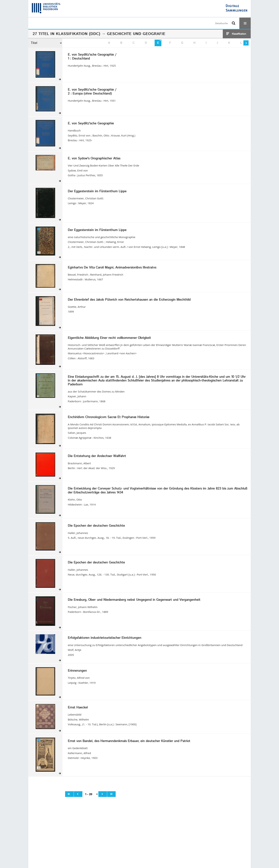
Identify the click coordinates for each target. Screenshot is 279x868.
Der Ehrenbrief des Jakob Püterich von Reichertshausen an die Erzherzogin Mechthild (129, 300)
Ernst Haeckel (78, 708)
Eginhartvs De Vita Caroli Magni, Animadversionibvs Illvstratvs (112, 268)
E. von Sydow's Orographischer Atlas (94, 159)
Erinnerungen (77, 671)
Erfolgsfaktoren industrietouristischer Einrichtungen (105, 638)
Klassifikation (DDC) (78, 34)
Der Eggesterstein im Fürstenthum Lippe (97, 192)
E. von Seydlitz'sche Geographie (91, 124)
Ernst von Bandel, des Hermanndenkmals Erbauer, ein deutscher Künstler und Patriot (129, 741)
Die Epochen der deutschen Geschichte (96, 526)
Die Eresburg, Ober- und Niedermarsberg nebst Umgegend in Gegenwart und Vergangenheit (134, 600)
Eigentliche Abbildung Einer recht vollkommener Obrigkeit (109, 338)
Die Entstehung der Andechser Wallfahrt (97, 456)
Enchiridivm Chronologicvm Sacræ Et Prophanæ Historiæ (109, 417)
